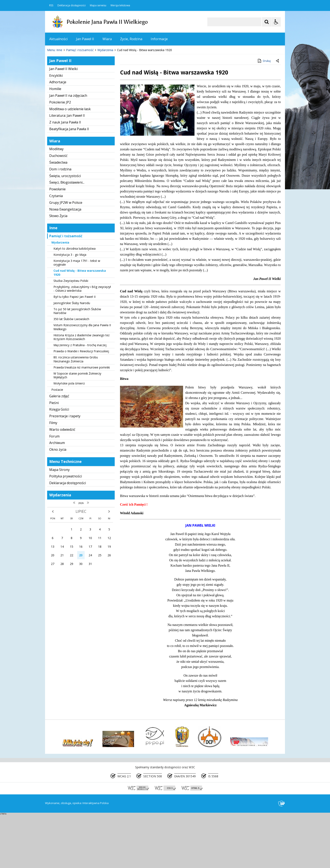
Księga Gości (59, 462)
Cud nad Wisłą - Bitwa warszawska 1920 (80, 326)
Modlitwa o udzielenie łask (70, 162)
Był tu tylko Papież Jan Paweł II (75, 350)
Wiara (107, 39)
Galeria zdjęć (59, 449)
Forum (54, 489)
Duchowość (58, 209)
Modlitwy (56, 202)
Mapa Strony (59, 523)
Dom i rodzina (60, 222)
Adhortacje (58, 135)
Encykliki (56, 129)
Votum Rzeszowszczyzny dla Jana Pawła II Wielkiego (82, 380)
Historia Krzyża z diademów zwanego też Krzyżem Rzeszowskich (82, 390)
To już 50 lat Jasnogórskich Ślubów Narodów (77, 364)
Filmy (53, 476)
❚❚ (54, 90)
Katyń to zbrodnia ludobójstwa (75, 302)
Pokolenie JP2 (60, 155)
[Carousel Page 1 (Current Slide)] (86, 91)
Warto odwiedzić (62, 483)
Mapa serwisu (98, 5)
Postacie (57, 443)
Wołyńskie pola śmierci (69, 437)
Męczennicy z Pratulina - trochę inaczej (80, 398)
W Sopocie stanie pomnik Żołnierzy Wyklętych (77, 429)
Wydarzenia (60, 296)
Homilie (55, 142)
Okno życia (58, 503)
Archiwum (57, 496)
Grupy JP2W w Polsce (66, 256)
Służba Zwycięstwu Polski (71, 334)
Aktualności (58, 39)
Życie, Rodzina (131, 39)
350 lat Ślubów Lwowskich (71, 372)
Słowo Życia (58, 269)
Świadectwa (58, 216)
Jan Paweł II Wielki (63, 122)
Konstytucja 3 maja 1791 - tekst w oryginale (77, 316)
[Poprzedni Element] (65, 91)
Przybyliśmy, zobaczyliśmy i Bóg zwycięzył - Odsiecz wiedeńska (82, 342)
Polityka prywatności (66, 529)
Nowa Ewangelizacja (65, 262)
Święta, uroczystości (65, 229)
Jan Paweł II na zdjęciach (68, 149)
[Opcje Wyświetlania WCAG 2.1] (276, 22)
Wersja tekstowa (120, 5)
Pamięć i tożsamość (66, 289)
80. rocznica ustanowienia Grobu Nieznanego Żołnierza (76, 413)
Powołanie (57, 242)
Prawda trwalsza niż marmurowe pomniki (82, 421)
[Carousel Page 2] (90, 91)
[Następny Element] (76, 91)
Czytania (56, 249)
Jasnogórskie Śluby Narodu (72, 356)
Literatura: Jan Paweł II (67, 169)
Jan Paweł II (85, 39)
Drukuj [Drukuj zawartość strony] (264, 114)
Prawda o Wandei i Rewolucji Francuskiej (81, 404)
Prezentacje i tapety (65, 469)
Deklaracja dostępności (72, 5)
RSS (51, 5)
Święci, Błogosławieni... (67, 236)
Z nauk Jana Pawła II (65, 175)
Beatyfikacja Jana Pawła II (69, 182)
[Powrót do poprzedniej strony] (278, 114)
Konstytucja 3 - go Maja (70, 308)
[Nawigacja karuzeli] (70, 91)
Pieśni (54, 456)
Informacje (159, 39)
